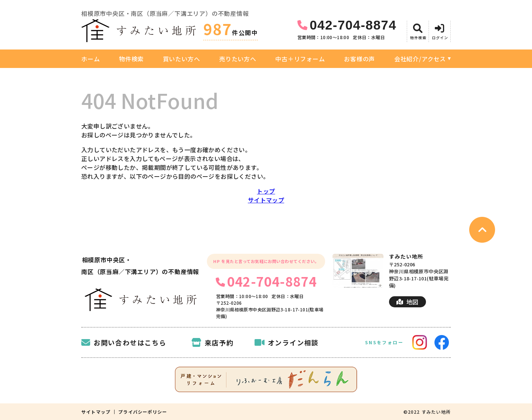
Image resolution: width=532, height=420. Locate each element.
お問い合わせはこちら (124, 342)
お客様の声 (359, 59)
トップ (266, 191)
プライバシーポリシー (143, 412)
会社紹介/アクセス (420, 59)
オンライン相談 (287, 342)
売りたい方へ (238, 59)
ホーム (91, 59)
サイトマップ (266, 200)
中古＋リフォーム (300, 59)
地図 (407, 302)
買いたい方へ (182, 59)
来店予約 (213, 342)
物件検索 (131, 59)
